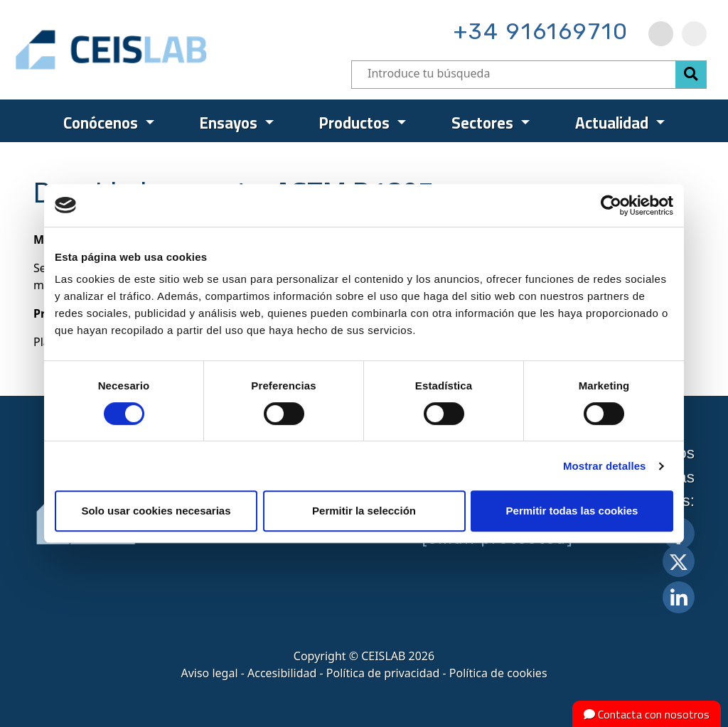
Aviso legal (209, 673)
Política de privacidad (383, 673)
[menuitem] (661, 34)
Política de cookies (498, 673)
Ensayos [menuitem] (230, 123)
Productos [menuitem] (356, 123)
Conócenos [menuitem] (102, 123)
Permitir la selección (364, 511)
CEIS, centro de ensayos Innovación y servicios (166, 50)
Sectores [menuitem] (484, 123)
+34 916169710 (541, 31)
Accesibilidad (282, 673)
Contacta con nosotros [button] (647, 714)
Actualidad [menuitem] (614, 123)
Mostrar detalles (605, 466)
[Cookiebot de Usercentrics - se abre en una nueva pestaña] (611, 205)
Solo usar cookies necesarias (156, 511)
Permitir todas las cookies (572, 511)
